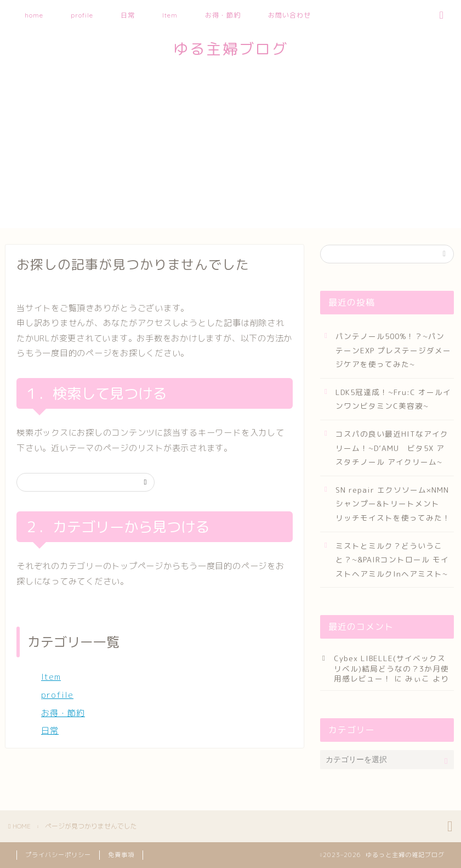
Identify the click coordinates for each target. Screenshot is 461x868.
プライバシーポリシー (58, 855)
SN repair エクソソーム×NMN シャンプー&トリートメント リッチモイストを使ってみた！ (393, 504)
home (34, 15)
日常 (128, 15)
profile (82, 15)
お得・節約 (223, 15)
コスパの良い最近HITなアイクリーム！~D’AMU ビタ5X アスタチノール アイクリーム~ (392, 448)
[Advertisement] (230, 151)
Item (170, 15)
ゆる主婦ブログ (231, 49)
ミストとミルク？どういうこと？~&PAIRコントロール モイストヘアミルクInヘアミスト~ (392, 560)
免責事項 (121, 855)
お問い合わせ (289, 15)
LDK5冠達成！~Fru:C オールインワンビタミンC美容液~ (393, 399)
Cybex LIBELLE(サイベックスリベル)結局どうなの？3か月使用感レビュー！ (391, 668)
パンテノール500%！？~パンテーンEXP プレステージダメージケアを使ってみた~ (393, 350)
